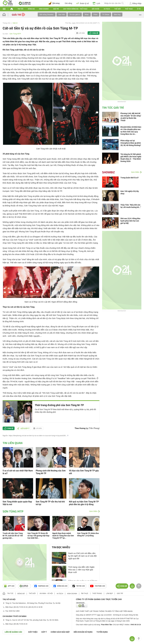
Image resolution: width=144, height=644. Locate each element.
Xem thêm (93, 511)
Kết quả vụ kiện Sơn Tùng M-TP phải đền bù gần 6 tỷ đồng (84, 503)
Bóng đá (31, 9)
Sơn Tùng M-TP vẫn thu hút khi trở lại (50, 503)
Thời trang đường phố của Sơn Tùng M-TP (59, 405)
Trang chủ (6, 23)
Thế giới (117, 9)
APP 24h (9, 586)
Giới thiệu (33, 632)
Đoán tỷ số (82, 3)
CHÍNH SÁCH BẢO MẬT (60, 632)
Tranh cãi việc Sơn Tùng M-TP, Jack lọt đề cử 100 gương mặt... (13, 536)
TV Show (106, 14)
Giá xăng (68, 3)
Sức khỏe (96, 9)
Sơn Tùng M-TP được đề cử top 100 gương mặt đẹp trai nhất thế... (38, 536)
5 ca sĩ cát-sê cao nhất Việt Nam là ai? (18, 472)
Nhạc (87, 14)
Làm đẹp (109, 593)
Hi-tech (107, 9)
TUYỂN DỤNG (102, 632)
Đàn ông (117, 14)
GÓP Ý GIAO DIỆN (8, 641)
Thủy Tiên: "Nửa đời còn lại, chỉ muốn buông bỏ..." (131, 206)
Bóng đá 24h (60, 586)
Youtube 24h (98, 586)
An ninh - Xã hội (46, 593)
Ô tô (139, 9)
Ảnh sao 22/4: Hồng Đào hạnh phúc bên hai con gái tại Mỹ (130, 221)
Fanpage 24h (41, 586)
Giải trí (56, 9)
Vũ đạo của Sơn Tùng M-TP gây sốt (84, 472)
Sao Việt (62, 14)
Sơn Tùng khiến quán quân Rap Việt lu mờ (17, 503)
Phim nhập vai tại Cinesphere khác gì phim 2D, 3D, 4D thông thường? (131, 143)
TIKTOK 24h (79, 586)
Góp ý (44, 632)
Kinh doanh (44, 9)
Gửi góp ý (23, 428)
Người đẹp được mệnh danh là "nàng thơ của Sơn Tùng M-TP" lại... (63, 536)
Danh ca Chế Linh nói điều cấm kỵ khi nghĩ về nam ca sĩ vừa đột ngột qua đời (82, 556)
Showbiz (108, 172)
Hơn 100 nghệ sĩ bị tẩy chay (130, 192)
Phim (96, 14)
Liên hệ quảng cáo (13, 632)
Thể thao (129, 9)
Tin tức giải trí (75, 14)
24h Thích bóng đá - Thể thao (75, 9)
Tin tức (20, 9)
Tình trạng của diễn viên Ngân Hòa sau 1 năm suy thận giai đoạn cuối (81, 570)
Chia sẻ (95, 33)
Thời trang (97, 593)
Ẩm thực (85, 593)
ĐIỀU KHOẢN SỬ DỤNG (83, 632)
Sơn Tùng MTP (15, 34)
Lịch (96, 3)
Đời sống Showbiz (47, 14)
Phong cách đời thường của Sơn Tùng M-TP (51, 472)
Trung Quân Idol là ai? (130, 178)
